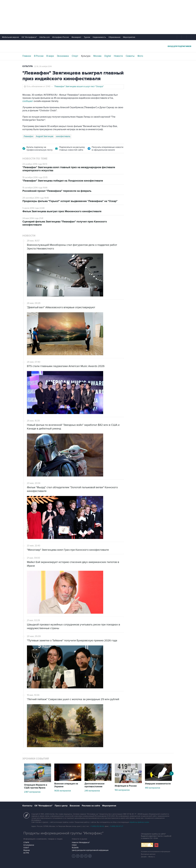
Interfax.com (45, 37)
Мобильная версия (10, 37)
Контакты (27, 806)
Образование (114, 37)
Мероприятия (129, 37)
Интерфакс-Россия (61, 37)
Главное (27, 56)
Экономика (63, 56)
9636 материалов (63, 791)
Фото (140, 56)
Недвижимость (99, 37)
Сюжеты (130, 56)
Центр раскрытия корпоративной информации (90, 850)
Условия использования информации (156, 852)
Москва (97, 56)
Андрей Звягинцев (45, 136)
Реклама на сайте (91, 806)
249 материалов (92, 791)
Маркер (27, 850)
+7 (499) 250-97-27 (116, 826)
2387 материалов (32, 792)
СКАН (74, 845)
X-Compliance (29, 845)
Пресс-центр (61, 806)
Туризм (87, 37)
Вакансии (75, 806)
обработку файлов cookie (139, 822)
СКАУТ (26, 848)
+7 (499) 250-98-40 (97, 826)
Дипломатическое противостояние (94, 785)
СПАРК (26, 842)
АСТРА (26, 853)
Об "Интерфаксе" (29, 37)
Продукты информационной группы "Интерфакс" (63, 833)
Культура (86, 56)
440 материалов (153, 788)
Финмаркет (76, 37)
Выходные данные (148, 854)
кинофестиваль (63, 136)
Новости (118, 56)
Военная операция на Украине (66, 785)
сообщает (28, 101)
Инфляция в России (126, 786)
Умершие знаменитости (158, 784)
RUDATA (75, 848)
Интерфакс (98, 46)
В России (39, 56)
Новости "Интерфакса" (81, 842)
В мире (50, 56)
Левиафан (28, 136)
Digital (108, 56)
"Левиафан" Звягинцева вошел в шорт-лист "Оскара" (79, 86)
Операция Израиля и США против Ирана (36, 786)
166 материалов (122, 790)
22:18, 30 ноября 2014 (43, 66)
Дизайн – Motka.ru (148, 857)
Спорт (75, 56)
